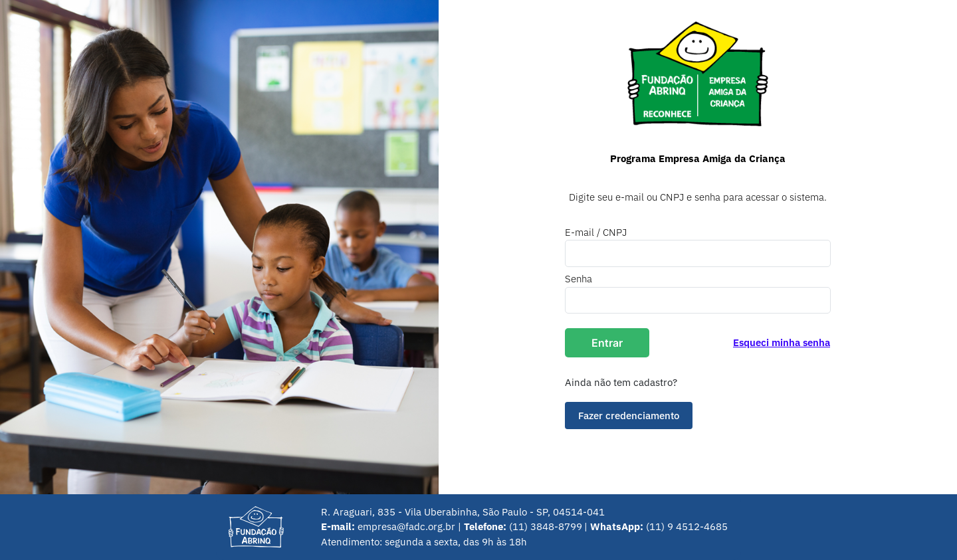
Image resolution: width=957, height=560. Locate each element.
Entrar (607, 343)
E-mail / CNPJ (596, 232)
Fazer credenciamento (629, 415)
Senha (579, 279)
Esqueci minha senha (782, 342)
